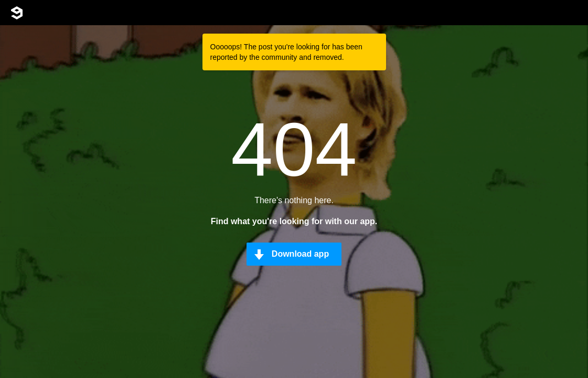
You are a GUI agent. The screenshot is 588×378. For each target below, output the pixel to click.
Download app (300, 254)
